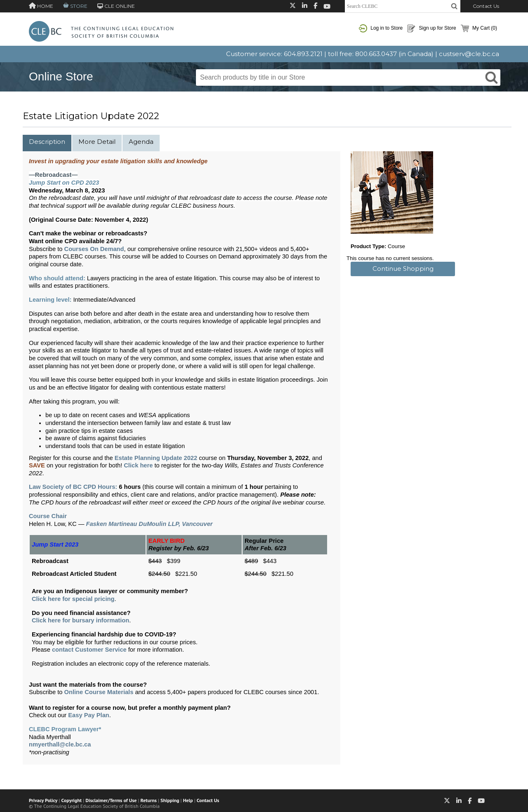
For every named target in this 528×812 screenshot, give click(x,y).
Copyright (72, 800)
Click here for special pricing (73, 599)
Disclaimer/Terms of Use (111, 800)
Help (188, 800)
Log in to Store (381, 28)
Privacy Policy (43, 800)
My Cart (479, 28)
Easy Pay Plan (88, 715)
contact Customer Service (89, 650)
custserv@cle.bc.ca (469, 54)
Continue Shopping (403, 269)
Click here (138, 465)
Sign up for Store (431, 28)
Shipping (170, 800)
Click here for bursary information (80, 620)
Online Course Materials (99, 692)
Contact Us (486, 6)
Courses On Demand (94, 249)
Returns (149, 800)
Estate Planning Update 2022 (156, 458)
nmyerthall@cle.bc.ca (60, 744)
